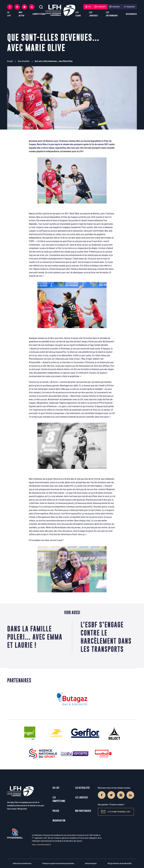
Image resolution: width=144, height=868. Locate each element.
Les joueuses (93, 14)
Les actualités (82, 788)
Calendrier (115, 7)
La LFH (9, 14)
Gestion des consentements (22, 863)
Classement (129, 7)
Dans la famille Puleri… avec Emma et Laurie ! (35, 637)
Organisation (59, 821)
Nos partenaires (83, 811)
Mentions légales (91, 863)
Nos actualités (24, 61)
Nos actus (22, 14)
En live (56, 788)
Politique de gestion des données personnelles (58, 863)
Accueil (10, 61)
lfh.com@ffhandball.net (116, 812)
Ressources (131, 14)
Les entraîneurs (112, 14)
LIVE (88, 7)
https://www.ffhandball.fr (42, 845)
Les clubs (78, 14)
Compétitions (39, 14)
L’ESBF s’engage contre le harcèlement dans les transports (106, 637)
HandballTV (100, 7)
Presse (56, 811)
